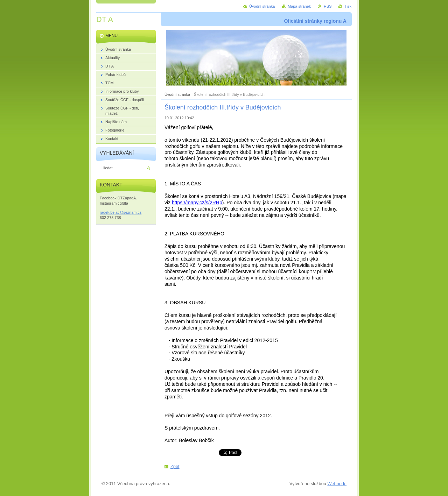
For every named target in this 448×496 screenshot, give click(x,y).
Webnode (337, 484)
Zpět (175, 466)
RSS (328, 6)
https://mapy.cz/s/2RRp (197, 203)
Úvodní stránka (177, 94)
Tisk (348, 6)
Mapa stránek (299, 6)
